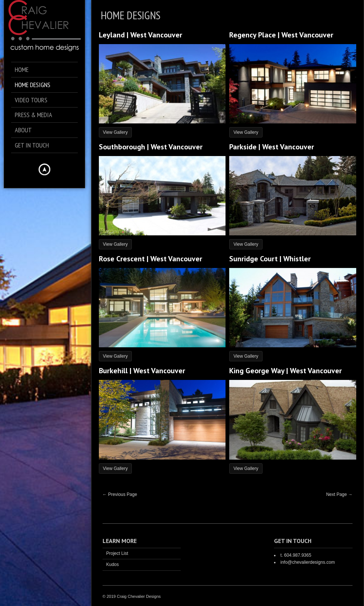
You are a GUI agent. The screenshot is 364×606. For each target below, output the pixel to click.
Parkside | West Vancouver (272, 147)
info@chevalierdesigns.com (308, 562)
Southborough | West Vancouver (151, 147)
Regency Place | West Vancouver (281, 35)
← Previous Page (120, 494)
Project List (117, 553)
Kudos (113, 564)
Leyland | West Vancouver (141, 35)
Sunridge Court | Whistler (270, 259)
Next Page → (339, 494)
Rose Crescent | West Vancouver (151, 259)
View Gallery (115, 132)
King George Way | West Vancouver (285, 371)
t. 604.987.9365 (296, 555)
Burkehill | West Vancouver (142, 371)
